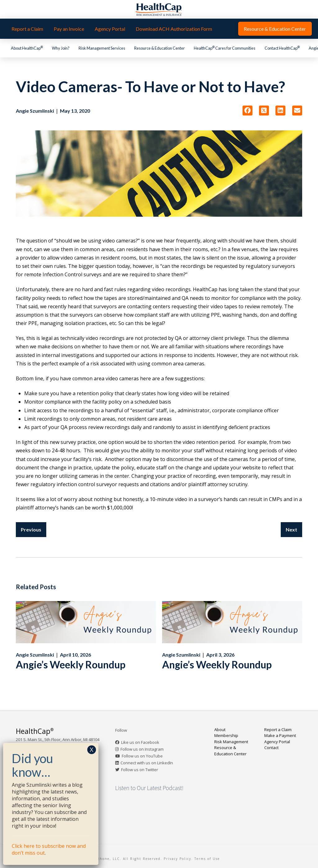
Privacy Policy (177, 859)
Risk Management (231, 742)
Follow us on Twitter (140, 770)
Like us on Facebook (140, 742)
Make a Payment (280, 735)
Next (291, 529)
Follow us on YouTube (142, 756)
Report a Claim (278, 730)
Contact (271, 748)
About (220, 730)
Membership (226, 735)
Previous (31, 529)
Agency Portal (277, 742)
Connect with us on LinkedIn (147, 763)
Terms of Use (207, 859)
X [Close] (92, 750)
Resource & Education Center (230, 751)
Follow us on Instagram (142, 749)
